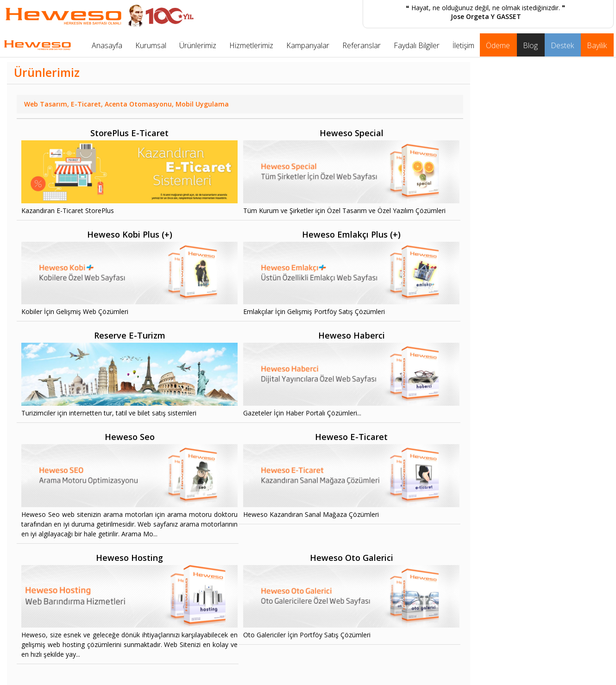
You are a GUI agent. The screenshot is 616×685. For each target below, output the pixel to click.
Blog (530, 45)
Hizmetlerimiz (251, 45)
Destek (562, 45)
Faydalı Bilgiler (417, 45)
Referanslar (361, 45)
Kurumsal (151, 45)
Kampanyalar (308, 45)
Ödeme (498, 45)
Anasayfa (107, 45)
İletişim (463, 45)
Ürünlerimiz (198, 45)
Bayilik (597, 45)
